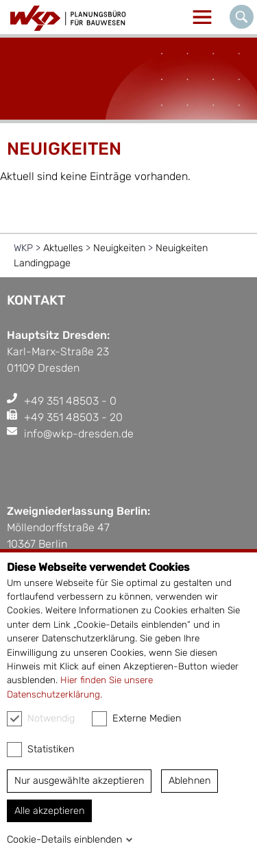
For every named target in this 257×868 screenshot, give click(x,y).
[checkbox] (14, 719)
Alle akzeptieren (49, 811)
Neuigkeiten (119, 248)
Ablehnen (189, 781)
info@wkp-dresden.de (79, 434)
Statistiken (40, 750)
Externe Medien (136, 719)
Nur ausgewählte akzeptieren (79, 781)
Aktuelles (63, 248)
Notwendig (41, 719)
